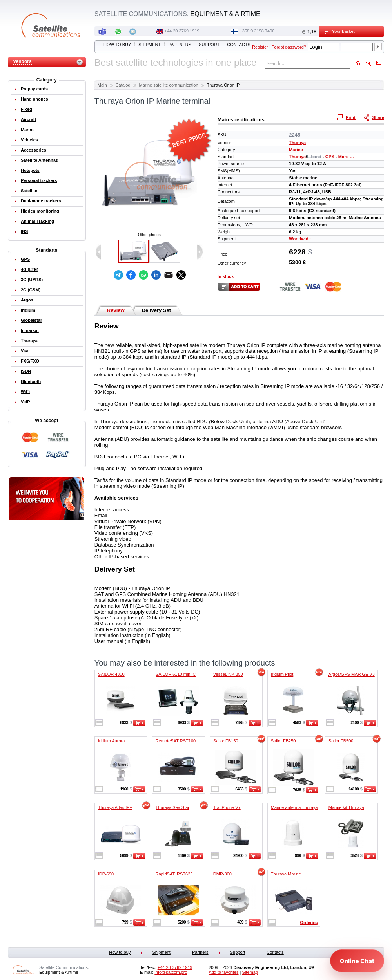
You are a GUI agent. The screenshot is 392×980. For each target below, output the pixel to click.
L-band (314, 157)
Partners (180, 45)
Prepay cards (34, 89)
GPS (330, 157)
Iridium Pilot (282, 674)
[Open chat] (357, 961)
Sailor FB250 (283, 741)
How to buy (117, 45)
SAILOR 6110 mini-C (176, 674)
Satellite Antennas (39, 160)
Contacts (239, 45)
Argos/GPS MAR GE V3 (352, 674)
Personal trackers (39, 180)
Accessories (34, 150)
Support (209, 45)
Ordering (309, 922)
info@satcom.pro (171, 972)
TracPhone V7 (227, 807)
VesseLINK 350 (228, 674)
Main (102, 85)
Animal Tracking (37, 221)
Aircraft (28, 119)
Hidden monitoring (40, 211)
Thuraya (297, 143)
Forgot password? (289, 47)
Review (116, 310)
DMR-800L (224, 874)
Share (375, 117)
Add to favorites (223, 972)
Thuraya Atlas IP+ (115, 807)
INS (24, 231)
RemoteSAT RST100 (176, 741)
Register (260, 47)
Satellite (29, 191)
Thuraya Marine (286, 874)
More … (346, 157)
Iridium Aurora (111, 741)
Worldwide (300, 239)
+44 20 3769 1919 (182, 31)
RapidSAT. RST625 (174, 874)
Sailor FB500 (341, 741)
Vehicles (29, 140)
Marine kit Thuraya (346, 807)
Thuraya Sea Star (172, 807)
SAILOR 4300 (111, 674)
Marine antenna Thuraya (294, 807)
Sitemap (250, 972)
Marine (296, 150)
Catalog (123, 85)
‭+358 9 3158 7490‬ (257, 31)
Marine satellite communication (169, 85)
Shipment (150, 45)
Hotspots (30, 170)
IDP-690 (106, 874)
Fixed (26, 109)
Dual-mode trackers (41, 201)
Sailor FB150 (226, 741)
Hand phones (34, 99)
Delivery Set (156, 310)
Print (347, 117)
